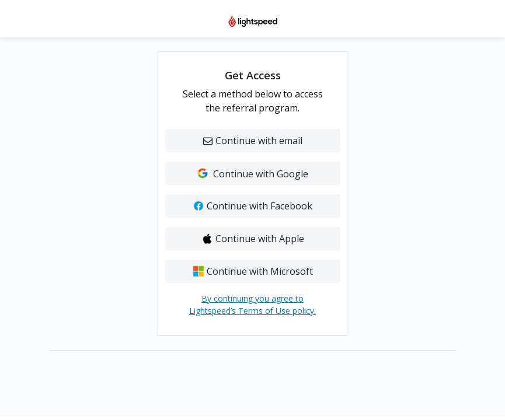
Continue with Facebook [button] (252, 206)
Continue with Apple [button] (253, 239)
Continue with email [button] (253, 141)
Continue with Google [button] (252, 174)
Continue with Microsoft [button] (253, 271)
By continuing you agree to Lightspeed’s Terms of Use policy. (252, 304)
